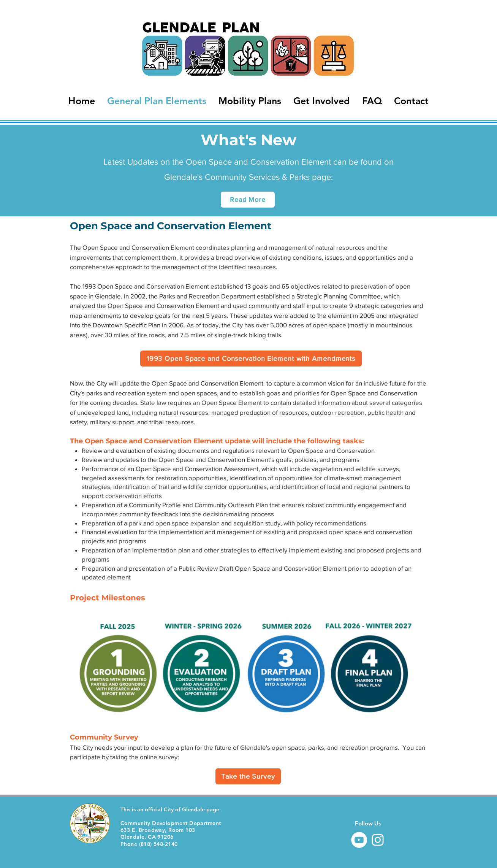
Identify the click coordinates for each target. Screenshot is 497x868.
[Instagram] (378, 840)
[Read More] (248, 200)
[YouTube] (359, 840)
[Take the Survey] (248, 776)
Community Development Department (171, 823)
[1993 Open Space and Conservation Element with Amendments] (251, 359)
